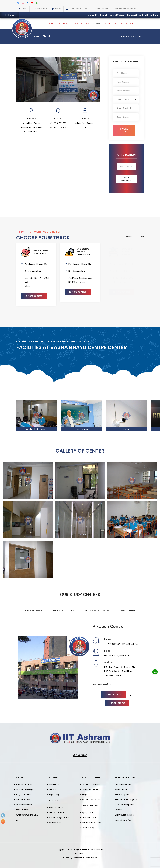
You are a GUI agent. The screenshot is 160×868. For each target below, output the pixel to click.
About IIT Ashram (24, 784)
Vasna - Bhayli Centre (97, 611)
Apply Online (88, 812)
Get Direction (126, 179)
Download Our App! (78, 9)
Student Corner (81, 23)
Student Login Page (91, 784)
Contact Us (126, 23)
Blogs (58, 9)
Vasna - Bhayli (137, 36)
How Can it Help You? (125, 805)
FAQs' (85, 795)
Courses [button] (64, 23)
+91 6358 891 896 (58, 123)
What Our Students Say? (27, 815)
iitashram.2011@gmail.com (117, 656)
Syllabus (119, 810)
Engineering (54, 795)
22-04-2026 (125, 9)
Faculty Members (24, 805)
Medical (53, 789)
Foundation (54, 784)
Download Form (89, 817)
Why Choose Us (23, 795)
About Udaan (121, 789)
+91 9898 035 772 (130, 644)
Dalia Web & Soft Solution (85, 858)
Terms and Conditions (92, 823)
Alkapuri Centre (33, 611)
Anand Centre (128, 611)
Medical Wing (41, 9)
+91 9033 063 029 (112, 644)
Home (24, 9)
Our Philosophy (23, 800)
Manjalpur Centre (63, 611)
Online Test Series (90, 789)
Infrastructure (22, 810)
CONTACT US (23, 821)
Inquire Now (124, 130)
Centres (97, 23)
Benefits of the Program (126, 800)
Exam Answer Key (123, 820)
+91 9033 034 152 (58, 127)
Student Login (102, 9)
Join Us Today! (80, 755)
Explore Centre (117, 703)
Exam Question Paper (125, 815)
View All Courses (135, 236)
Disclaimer (80, 854)
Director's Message (25, 789)
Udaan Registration (123, 784)
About (52, 23)
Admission (111, 23)
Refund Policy (88, 828)
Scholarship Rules (123, 795)
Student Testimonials (92, 800)
